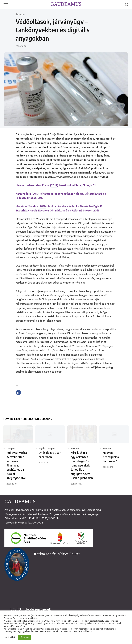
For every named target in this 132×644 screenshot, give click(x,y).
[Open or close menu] (6, 5)
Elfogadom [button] (24, 637)
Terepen (20, 14)
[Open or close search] (127, 5)
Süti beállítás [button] (10, 637)
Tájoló (42, 448)
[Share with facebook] (18, 393)
